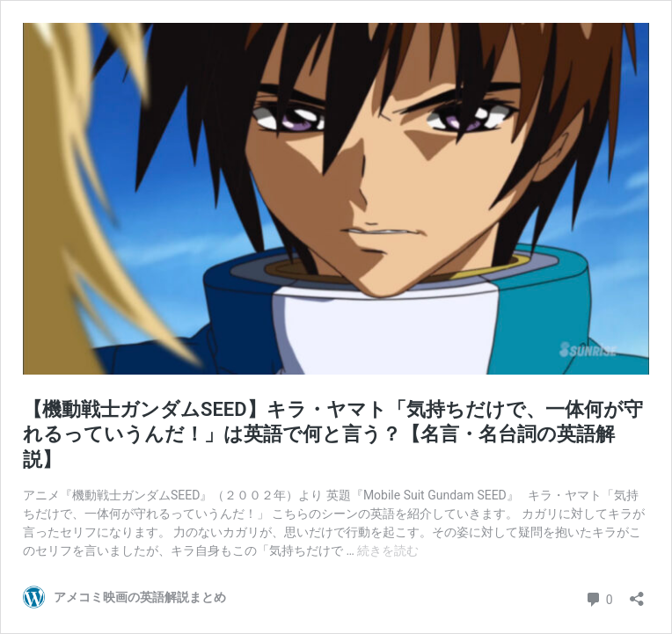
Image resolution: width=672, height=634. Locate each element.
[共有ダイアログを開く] (637, 593)
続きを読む (388, 550)
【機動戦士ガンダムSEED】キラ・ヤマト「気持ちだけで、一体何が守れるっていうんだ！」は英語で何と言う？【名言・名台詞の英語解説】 (333, 434)
